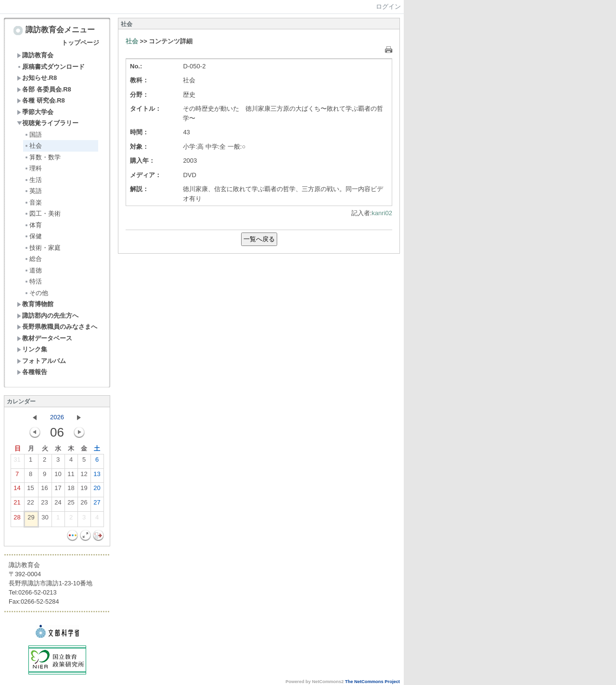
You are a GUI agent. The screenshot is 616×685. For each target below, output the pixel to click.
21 (17, 504)
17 (58, 490)
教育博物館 (35, 304)
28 (17, 519)
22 (30, 504)
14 (17, 490)
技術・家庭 (42, 248)
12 (84, 476)
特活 (33, 281)
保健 (33, 236)
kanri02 (382, 213)
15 (30, 490)
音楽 (33, 202)
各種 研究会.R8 (41, 100)
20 (97, 490)
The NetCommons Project (372, 682)
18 (71, 490)
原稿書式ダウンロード (51, 67)
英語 (33, 191)
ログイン (388, 6)
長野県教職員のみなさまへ (57, 327)
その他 (36, 293)
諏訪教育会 (35, 55)
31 (17, 462)
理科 (33, 168)
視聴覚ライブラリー (48, 123)
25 (71, 504)
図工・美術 (42, 213)
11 (71, 476)
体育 (33, 225)
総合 (33, 259)
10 (58, 476)
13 (97, 476)
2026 (57, 417)
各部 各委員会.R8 (44, 89)
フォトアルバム (41, 361)
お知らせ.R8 (37, 78)
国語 (33, 135)
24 (58, 504)
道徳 (33, 270)
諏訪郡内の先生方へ (48, 316)
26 (84, 504)
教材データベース (45, 338)
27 (97, 504)
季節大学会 (35, 112)
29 (31, 519)
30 (45, 519)
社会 (33, 146)
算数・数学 (42, 157)
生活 (33, 180)
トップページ (80, 43)
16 (44, 490)
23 (44, 504)
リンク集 (32, 349)
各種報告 (32, 372)
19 (84, 490)
